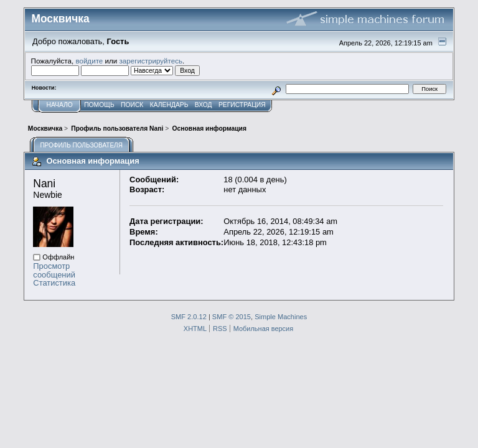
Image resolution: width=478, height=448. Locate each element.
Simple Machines (281, 317)
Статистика (54, 283)
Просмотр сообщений (54, 270)
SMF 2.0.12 (189, 317)
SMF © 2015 (232, 317)
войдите (89, 61)
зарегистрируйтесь (151, 61)
